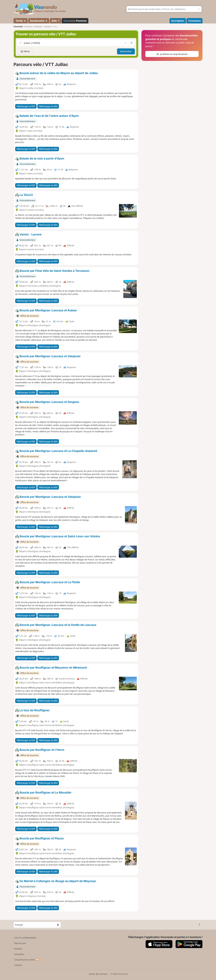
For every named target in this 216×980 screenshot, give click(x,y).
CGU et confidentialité (25, 938)
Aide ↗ (55, 21)
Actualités (19, 954)
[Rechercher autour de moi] (132, 43)
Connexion (194, 21)
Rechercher (126, 51)
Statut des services (98, 974)
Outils (21, 21)
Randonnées (39, 21)
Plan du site (20, 943)
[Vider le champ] (126, 43)
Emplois (18, 949)
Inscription (178, 21)
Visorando (18, 27)
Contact (18, 965)
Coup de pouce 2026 (27, 960)
